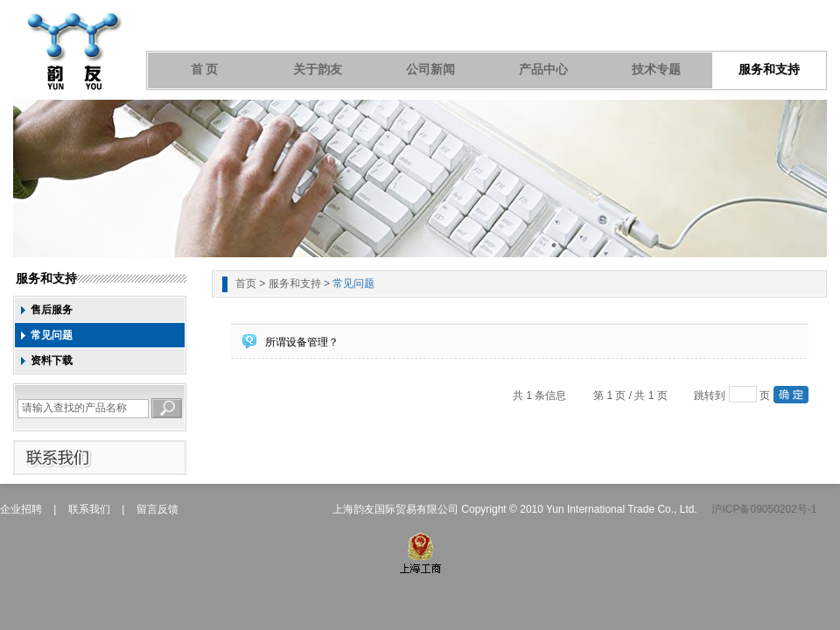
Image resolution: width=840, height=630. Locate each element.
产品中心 (543, 70)
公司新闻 (430, 70)
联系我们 (89, 509)
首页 (246, 283)
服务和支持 (769, 70)
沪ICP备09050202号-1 (764, 509)
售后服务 (52, 310)
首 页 (205, 70)
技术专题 (656, 70)
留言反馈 (157, 509)
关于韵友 (318, 70)
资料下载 (52, 360)
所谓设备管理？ (302, 342)
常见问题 (52, 335)
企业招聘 (21, 509)
